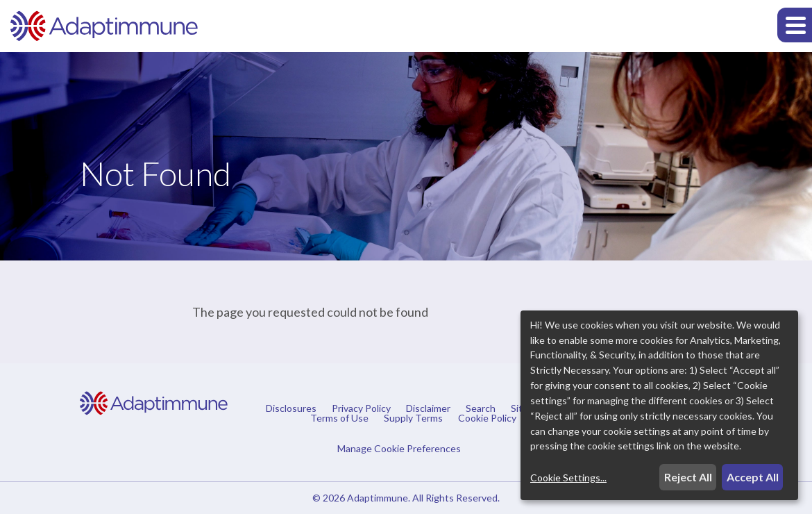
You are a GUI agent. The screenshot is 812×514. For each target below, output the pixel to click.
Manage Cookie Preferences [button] (399, 448)
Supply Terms (413, 418)
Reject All (688, 477)
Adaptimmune (378, 498)
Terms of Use (339, 418)
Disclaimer (428, 408)
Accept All (753, 477)
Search (481, 408)
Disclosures (291, 408)
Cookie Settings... (568, 478)
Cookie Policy (487, 418)
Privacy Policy (361, 408)
